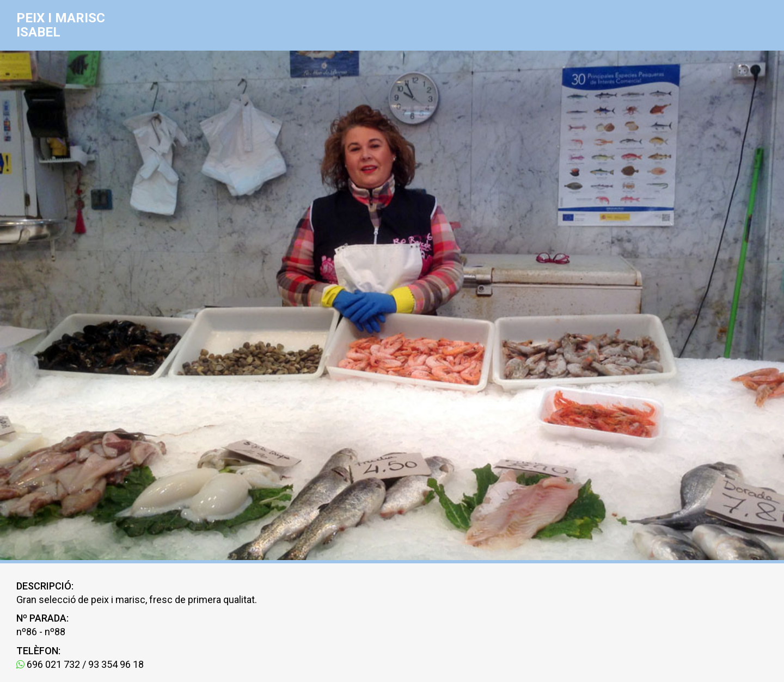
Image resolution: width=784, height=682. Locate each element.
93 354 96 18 (116, 664)
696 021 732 (48, 664)
